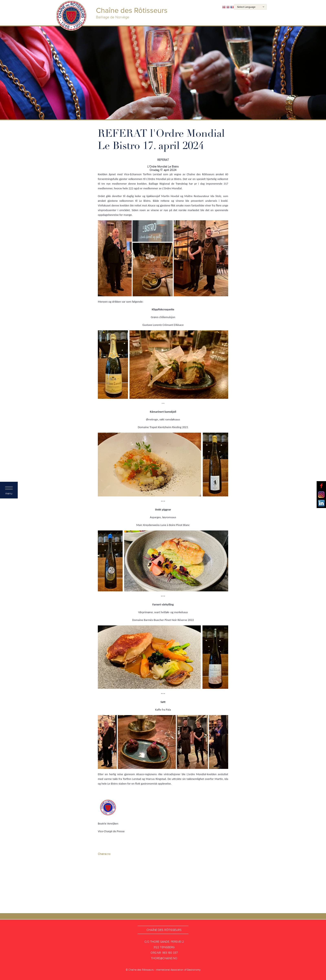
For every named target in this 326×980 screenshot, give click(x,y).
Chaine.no (104, 854)
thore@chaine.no (164, 958)
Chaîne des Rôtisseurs (164, 930)
